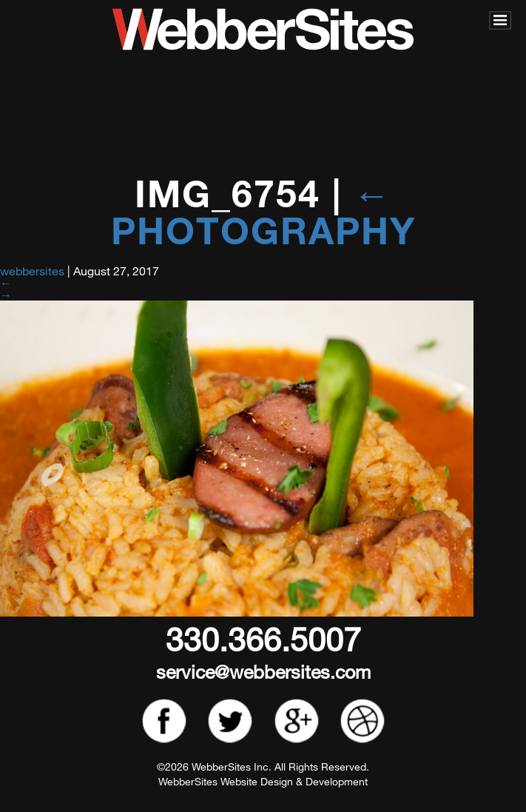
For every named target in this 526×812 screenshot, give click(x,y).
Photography (263, 212)
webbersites (32, 271)
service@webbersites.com (263, 671)
